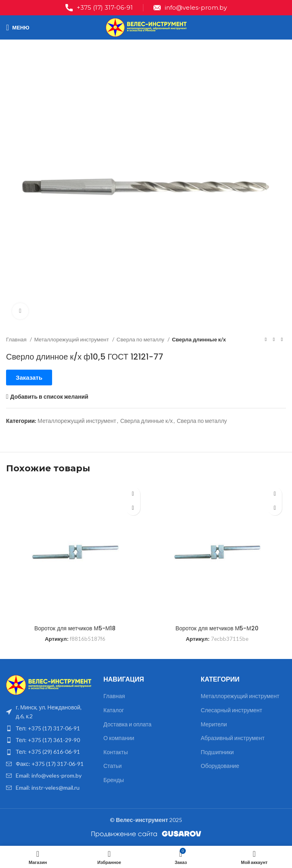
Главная (17, 339)
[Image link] (49, 684)
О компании (119, 738)
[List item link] (49, 728)
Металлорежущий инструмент (72, 339)
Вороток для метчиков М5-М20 (217, 628)
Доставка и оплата (127, 724)
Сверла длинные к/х (199, 339)
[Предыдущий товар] (266, 340)
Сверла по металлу (141, 339)
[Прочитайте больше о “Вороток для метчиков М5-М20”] (275, 508)
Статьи (112, 766)
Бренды (114, 780)
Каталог (114, 710)
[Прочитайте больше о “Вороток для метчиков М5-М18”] (133, 508)
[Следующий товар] (282, 340)
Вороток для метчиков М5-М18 (75, 628)
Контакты (116, 752)
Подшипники (217, 752)
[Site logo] (146, 27)
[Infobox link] (99, 8)
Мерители (214, 724)
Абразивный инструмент (233, 738)
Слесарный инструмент (231, 710)
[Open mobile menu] (18, 27)
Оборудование (220, 766)
